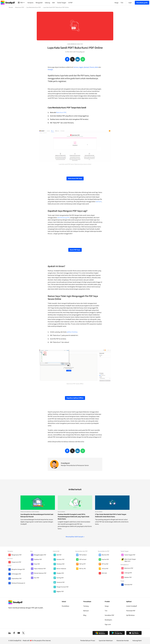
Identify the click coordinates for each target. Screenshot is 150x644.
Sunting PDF (60, 578)
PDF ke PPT (82, 564)
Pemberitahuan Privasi (88, 641)
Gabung (47, 3)
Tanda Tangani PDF (130, 555)
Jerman (76, 67)
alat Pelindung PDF (63, 218)
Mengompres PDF (17, 555)
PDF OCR (104, 573)
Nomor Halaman (61, 569)
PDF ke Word (83, 555)
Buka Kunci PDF (61, 112)
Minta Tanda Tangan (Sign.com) (130, 560)
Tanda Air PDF (61, 582)
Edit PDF (59, 555)
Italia (96, 67)
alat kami (99, 202)
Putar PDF (37, 564)
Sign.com (108, 624)
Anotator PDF (61, 559)
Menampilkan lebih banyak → (75, 537)
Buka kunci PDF (129, 568)
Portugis (50, 70)
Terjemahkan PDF (17, 579)
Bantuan (86, 611)
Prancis (92, 67)
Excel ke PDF (105, 559)
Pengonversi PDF (16, 562)
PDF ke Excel (83, 559)
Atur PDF (37, 578)
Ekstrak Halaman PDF (40, 573)
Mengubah (39, 3)
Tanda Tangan (62, 3)
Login (130, 3)
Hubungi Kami (137, 641)
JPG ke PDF (105, 569)
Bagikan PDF (60, 592)
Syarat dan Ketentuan (106, 641)
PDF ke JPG (82, 569)
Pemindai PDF (128, 585)
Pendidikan (65, 606)
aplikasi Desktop (72, 332)
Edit (53, 3)
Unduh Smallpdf (132, 606)
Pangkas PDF (60, 573)
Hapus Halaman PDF (40, 569)
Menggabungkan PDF (40, 555)
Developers (108, 620)
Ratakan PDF (128, 577)
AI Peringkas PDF (16, 574)
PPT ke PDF (105, 564)
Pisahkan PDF (38, 559)
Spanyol (86, 67)
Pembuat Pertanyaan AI (18, 583)
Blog (85, 615)
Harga (107, 606)
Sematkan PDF (109, 615)
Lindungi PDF (128, 573)
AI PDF (70, 3)
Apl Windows (130, 615)
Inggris (81, 67)
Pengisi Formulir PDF (63, 587)
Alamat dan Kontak (123, 641)
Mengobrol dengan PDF (18, 569)
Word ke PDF (105, 555)
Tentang (86, 606)
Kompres (30, 3)
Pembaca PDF (61, 564)
